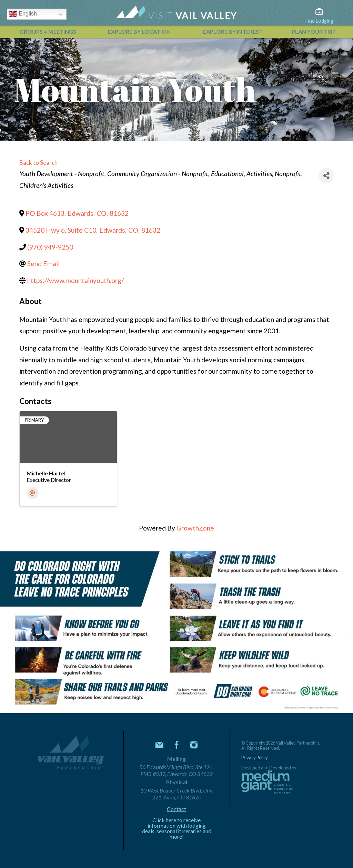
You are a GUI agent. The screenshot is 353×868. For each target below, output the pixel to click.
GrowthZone (195, 528)
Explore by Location (139, 32)
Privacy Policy (255, 758)
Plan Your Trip (314, 32)
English (23, 14)
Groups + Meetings (48, 32)
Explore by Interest (233, 32)
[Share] (326, 176)
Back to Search (38, 163)
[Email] (33, 493)
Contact (176, 809)
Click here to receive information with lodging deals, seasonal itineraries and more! (177, 828)
